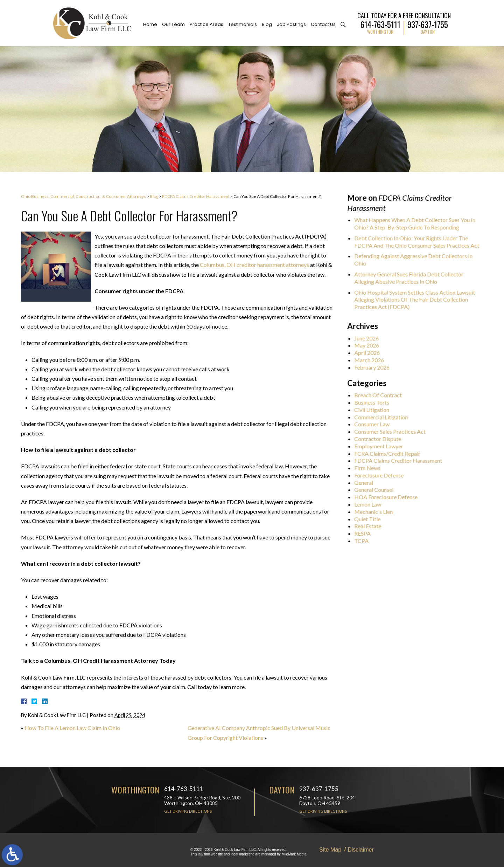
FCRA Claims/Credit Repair (389, 453)
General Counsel (376, 490)
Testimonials (243, 24)
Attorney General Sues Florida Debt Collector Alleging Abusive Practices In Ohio (411, 278)
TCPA (363, 541)
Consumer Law (374, 424)
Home (150, 24)
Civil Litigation (374, 410)
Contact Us (323, 24)
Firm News (369, 468)
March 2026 (371, 360)
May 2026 (369, 345)
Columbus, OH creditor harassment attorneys (254, 265)
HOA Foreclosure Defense (388, 497)
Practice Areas (206, 24)
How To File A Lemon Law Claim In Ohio (72, 728)
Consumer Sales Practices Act (392, 431)
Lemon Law (370, 504)
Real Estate (370, 526)
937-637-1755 (428, 24)
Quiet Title (369, 519)
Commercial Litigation (383, 417)
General (366, 483)
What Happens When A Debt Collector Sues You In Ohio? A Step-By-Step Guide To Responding (417, 223)
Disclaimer (361, 850)
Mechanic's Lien (376, 512)
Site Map (330, 850)
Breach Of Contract (380, 395)
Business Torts (374, 402)
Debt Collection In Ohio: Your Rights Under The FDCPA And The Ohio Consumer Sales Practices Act (419, 242)
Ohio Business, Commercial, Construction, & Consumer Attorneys (83, 196)
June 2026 (369, 338)
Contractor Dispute (380, 439)
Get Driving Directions (188, 811)
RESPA (365, 533)
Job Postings (291, 24)
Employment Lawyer (381, 446)
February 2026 (374, 367)
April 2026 (369, 353)
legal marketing (243, 854)
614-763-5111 (380, 24)
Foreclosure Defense (381, 475)
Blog (267, 24)
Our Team (173, 24)
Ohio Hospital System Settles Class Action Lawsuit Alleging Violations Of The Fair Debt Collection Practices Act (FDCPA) (417, 300)
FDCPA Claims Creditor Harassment (196, 196)
